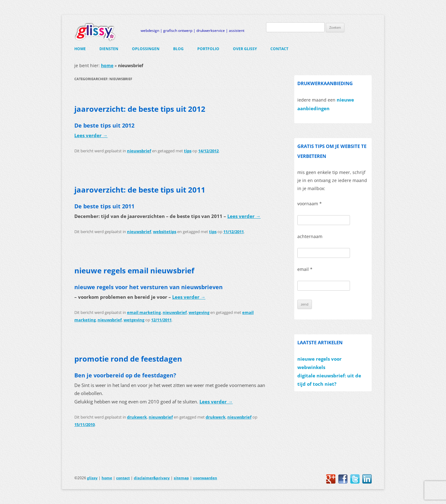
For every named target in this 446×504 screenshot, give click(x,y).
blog (178, 49)
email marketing (144, 312)
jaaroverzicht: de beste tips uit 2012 (140, 109)
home (80, 49)
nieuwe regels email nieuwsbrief (134, 270)
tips (188, 151)
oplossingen (146, 49)
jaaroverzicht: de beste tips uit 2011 (140, 190)
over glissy (245, 49)
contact (279, 49)
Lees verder (91, 135)
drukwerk (137, 417)
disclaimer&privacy (152, 478)
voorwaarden (205, 478)
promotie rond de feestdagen (128, 359)
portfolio (208, 49)
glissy (92, 478)
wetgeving (199, 312)
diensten (109, 49)
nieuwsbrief (139, 151)
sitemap (181, 478)
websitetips (165, 232)
